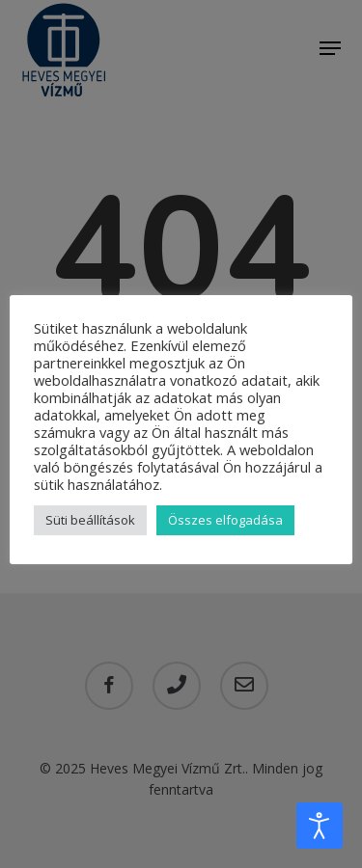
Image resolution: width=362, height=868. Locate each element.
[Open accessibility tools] (320, 826)
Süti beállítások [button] (90, 520)
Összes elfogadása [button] (225, 520)
